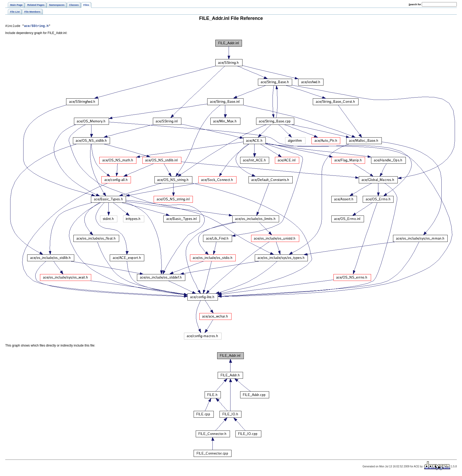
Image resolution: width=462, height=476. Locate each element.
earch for (415, 4)
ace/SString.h (36, 27)
